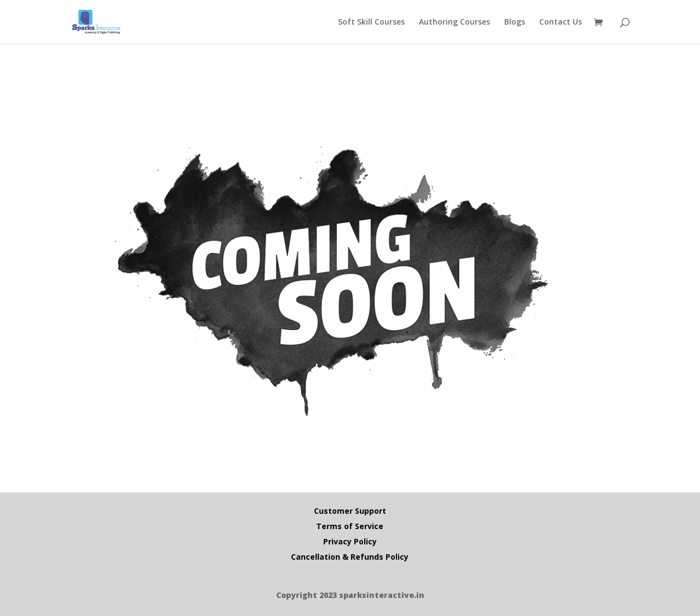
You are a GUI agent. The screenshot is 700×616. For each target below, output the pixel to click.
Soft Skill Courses (371, 22)
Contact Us (561, 22)
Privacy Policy (350, 541)
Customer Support (350, 511)
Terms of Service (350, 526)
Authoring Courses (454, 22)
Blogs (515, 22)
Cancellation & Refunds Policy (350, 557)
